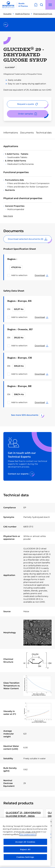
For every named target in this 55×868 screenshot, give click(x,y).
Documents (27, 133)
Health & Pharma (22, 14)
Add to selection (19, 275)
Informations (11, 133)
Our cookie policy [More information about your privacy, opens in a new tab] (28, 834)
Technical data (44, 133)
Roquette (7, 14)
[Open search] (41, 5)
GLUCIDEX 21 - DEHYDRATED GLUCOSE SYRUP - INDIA (23, 814)
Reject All (25, 849)
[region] (25, 842)
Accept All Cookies (25, 842)
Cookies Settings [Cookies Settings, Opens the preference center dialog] (25, 857)
